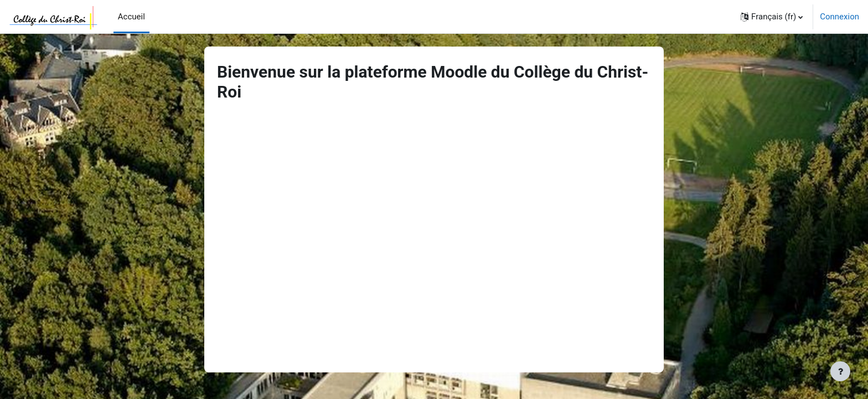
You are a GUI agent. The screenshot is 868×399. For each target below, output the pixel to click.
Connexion (839, 17)
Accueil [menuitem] (131, 17)
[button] (772, 17)
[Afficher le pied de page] (840, 371)
